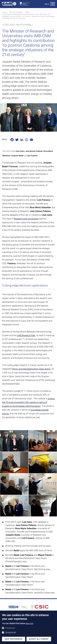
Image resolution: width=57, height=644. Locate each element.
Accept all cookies (39, 639)
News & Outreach (16, 12)
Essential (10, 628)
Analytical (11, 632)
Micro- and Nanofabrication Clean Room (31, 369)
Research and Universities (26, 219)
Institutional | (24, 25)
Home (4, 12)
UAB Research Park (26, 335)
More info (30, 624)
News (27, 12)
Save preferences (14, 639)
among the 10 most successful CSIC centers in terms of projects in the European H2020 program (28, 402)
